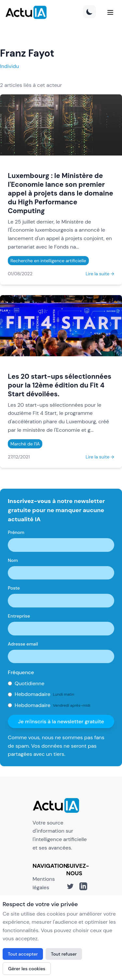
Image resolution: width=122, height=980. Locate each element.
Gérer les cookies (27, 969)
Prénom (16, 532)
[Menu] (110, 12)
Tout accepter (23, 954)
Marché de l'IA (25, 444)
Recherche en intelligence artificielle (48, 261)
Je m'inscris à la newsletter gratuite (61, 721)
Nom (13, 560)
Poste (14, 588)
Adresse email (23, 644)
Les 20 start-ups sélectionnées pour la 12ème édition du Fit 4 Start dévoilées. (60, 385)
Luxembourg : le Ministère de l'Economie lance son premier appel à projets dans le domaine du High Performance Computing (61, 193)
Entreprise (19, 616)
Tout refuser (64, 954)
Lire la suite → (100, 274)
